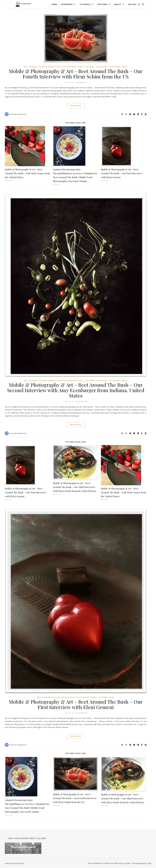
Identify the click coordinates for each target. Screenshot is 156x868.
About (118, 4)
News (55, 4)
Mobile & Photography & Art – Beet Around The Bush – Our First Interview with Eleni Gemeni (122, 173)
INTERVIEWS (67, 4)
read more (76, 106)
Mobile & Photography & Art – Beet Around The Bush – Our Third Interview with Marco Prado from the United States (75, 487)
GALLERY (132, 4)
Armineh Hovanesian (18, 114)
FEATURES (102, 4)
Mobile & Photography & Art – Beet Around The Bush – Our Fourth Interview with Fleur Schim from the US (76, 74)
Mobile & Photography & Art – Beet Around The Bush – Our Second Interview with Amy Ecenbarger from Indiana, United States (76, 390)
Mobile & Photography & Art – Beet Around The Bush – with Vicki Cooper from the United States (27, 173)
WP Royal (20, 863)
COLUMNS (90, 67)
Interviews (115, 67)
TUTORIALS (85, 4)
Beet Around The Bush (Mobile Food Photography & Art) (54, 67)
